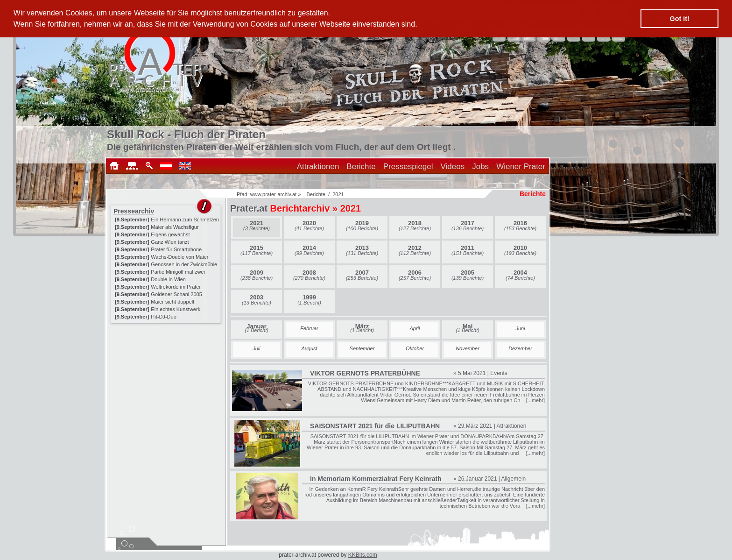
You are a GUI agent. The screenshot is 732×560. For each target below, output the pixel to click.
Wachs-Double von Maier (179, 257)
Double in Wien (168, 279)
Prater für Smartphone (176, 249)
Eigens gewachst (170, 234)
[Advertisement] (167, 384)
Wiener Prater (521, 167)
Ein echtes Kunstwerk (176, 309)
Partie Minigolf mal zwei (178, 272)
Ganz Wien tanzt (170, 242)
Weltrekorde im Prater (176, 287)
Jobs (480, 167)
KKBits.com (363, 555)
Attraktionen (318, 167)
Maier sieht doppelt (172, 302)
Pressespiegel (408, 167)
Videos (453, 167)
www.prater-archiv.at (273, 194)
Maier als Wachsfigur (175, 227)
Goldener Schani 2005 (176, 294)
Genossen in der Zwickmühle (184, 264)
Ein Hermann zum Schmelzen (185, 220)
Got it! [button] (680, 19)
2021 (338, 194)
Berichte (361, 167)
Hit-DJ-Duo (163, 317)
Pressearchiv (134, 211)
